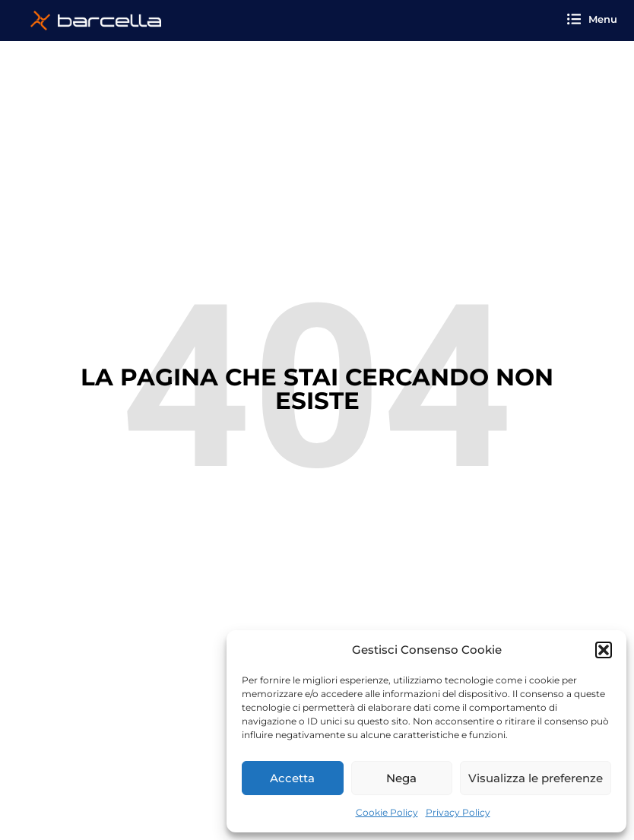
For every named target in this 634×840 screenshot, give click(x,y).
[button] (604, 650)
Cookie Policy (387, 812)
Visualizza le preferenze (536, 778)
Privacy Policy (458, 812)
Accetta (292, 778)
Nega (401, 778)
